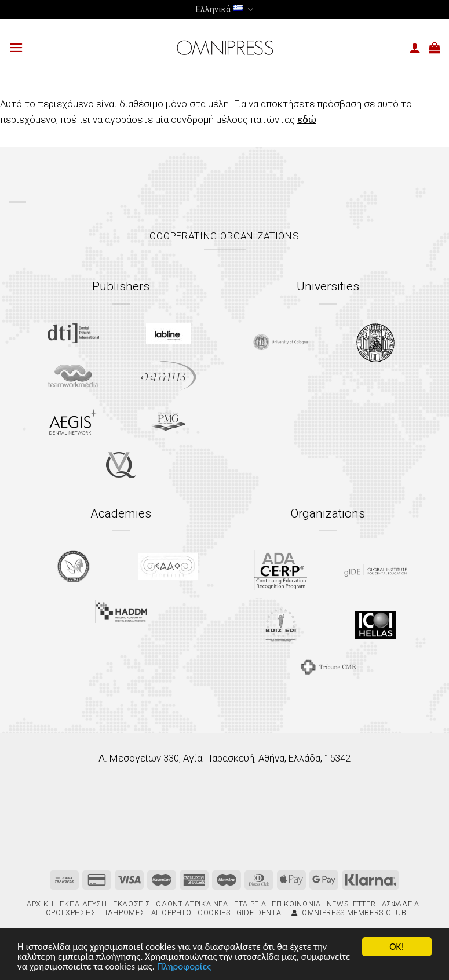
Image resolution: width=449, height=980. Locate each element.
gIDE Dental (261, 912)
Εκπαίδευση (83, 904)
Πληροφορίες (184, 968)
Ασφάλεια (401, 904)
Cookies (214, 912)
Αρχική (40, 904)
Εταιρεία (250, 904)
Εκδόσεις (132, 904)
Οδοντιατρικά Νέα (192, 904)
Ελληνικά (224, 10)
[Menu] (16, 48)
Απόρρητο (171, 912)
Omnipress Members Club (349, 912)
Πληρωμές (123, 912)
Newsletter (351, 904)
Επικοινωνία (296, 904)
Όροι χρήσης (71, 912)
